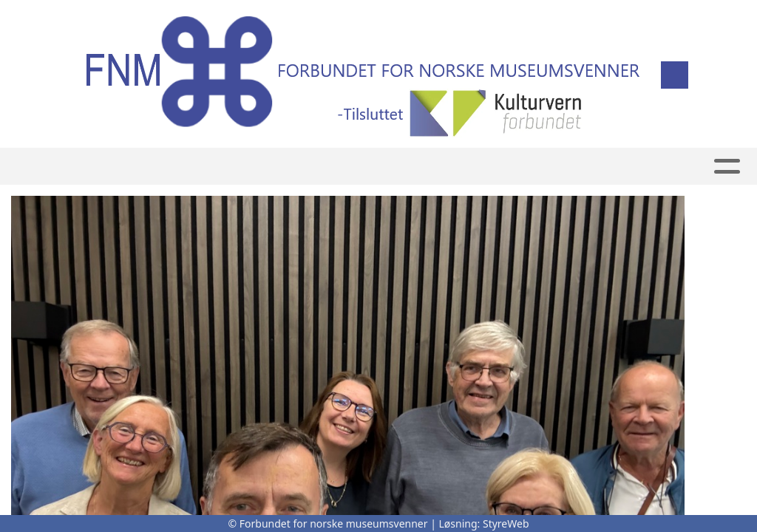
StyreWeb (506, 524)
